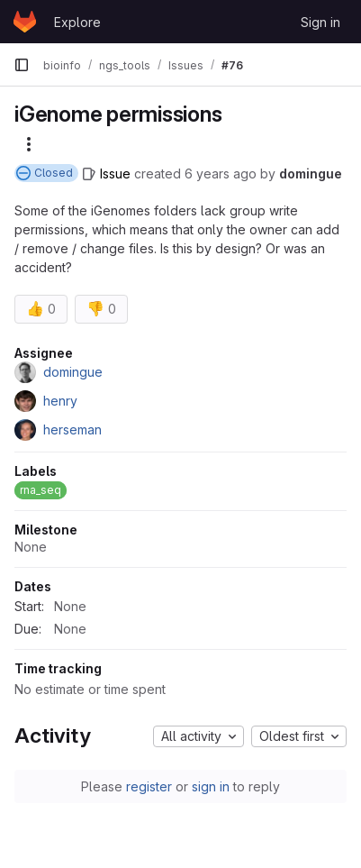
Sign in (320, 22)
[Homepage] (25, 22)
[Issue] (106, 174)
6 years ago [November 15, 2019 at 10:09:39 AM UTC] (221, 174)
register (149, 786)
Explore (77, 22)
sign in (211, 786)
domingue (311, 174)
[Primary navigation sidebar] (22, 65)
